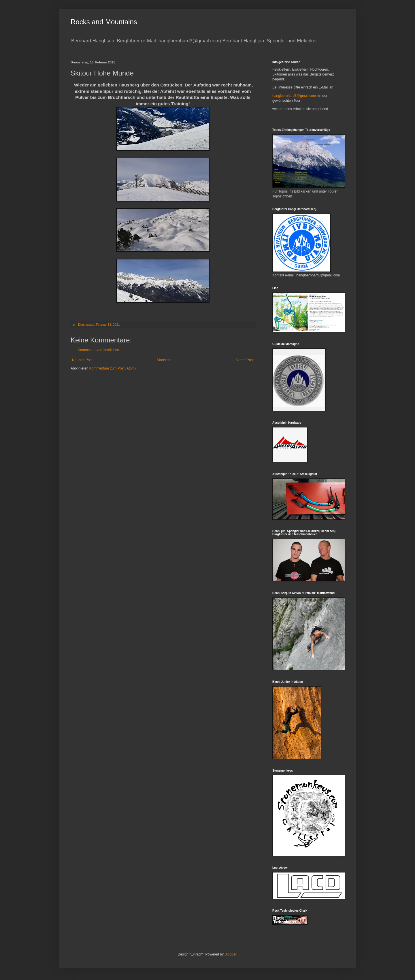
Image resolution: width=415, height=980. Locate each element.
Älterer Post (245, 360)
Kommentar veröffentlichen (98, 350)
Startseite (164, 360)
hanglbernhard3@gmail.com (294, 96)
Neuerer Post (82, 360)
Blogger (230, 954)
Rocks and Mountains (104, 22)
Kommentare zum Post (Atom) (113, 368)
